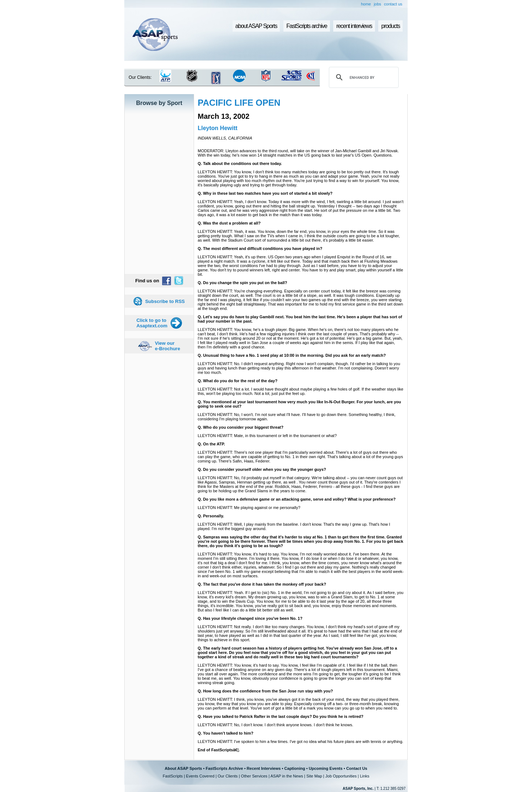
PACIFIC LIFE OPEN (239, 103)
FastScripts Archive (224, 768)
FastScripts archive (307, 26)
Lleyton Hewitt (217, 128)
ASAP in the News (287, 776)
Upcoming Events (326, 768)
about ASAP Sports (256, 26)
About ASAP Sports (183, 768)
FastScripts (173, 776)
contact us (393, 4)
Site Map (314, 776)
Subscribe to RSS (165, 301)
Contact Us (357, 768)
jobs (378, 4)
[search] (363, 77)
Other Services (254, 776)
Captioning (295, 768)
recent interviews (354, 26)
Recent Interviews (264, 768)
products (390, 26)
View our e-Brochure (167, 346)
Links (364, 776)
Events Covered (200, 776)
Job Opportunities (341, 776)
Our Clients (228, 776)
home (366, 4)
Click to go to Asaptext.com (152, 323)
